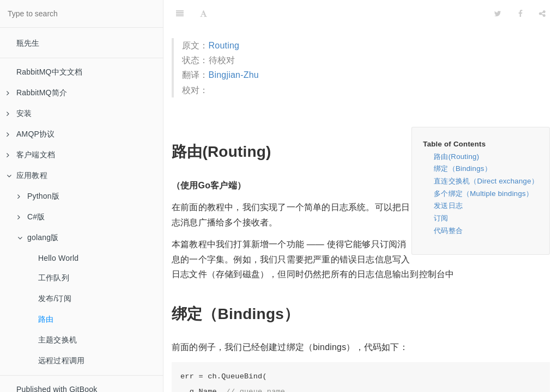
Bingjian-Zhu (234, 75)
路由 (46, 319)
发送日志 (448, 206)
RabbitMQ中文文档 (49, 72)
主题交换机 (57, 340)
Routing (224, 45)
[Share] (542, 14)
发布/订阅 (55, 298)
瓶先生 (28, 43)
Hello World (58, 258)
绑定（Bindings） (463, 169)
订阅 (441, 218)
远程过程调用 (61, 360)
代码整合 (448, 231)
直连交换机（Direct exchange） (486, 181)
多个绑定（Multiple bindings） (483, 194)
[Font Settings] (204, 14)
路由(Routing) (456, 157)
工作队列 (54, 278)
